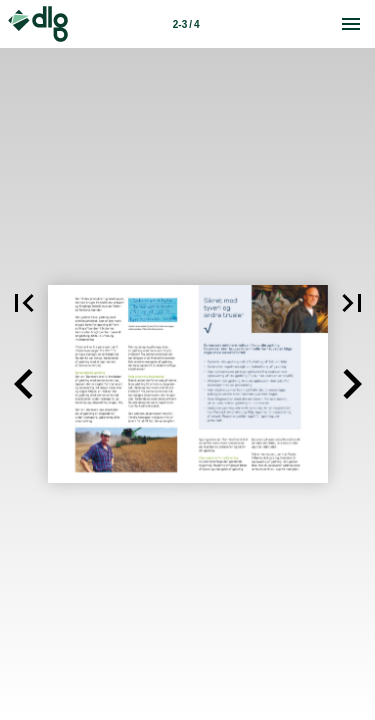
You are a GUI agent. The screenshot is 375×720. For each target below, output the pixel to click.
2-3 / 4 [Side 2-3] (186, 24)
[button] (24, 384)
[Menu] (351, 24)
